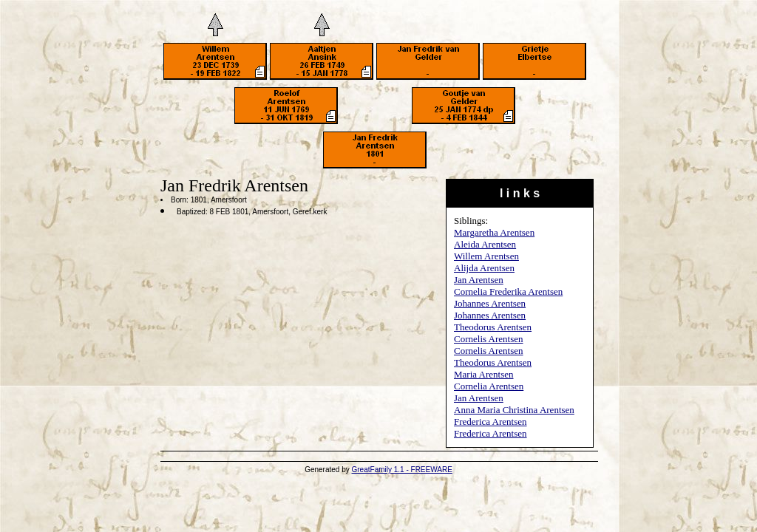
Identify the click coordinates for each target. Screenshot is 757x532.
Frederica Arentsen (490, 422)
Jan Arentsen (479, 280)
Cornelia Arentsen (489, 386)
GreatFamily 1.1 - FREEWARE (402, 470)
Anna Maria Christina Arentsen (514, 410)
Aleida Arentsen (485, 244)
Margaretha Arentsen (494, 232)
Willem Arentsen (486, 256)
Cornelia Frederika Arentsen (508, 291)
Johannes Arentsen (490, 303)
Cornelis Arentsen (489, 339)
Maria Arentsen (484, 374)
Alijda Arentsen (484, 268)
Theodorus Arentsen (493, 327)
